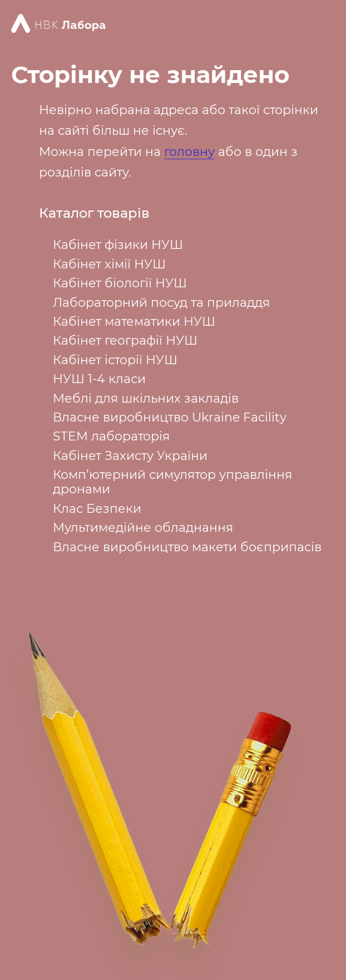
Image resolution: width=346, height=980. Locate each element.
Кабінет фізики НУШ (118, 245)
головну (189, 152)
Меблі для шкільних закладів (146, 398)
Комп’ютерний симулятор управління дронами (172, 482)
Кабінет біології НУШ (120, 283)
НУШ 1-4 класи (99, 379)
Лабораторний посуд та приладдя (161, 303)
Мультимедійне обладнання (143, 528)
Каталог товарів (94, 213)
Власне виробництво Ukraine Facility (170, 417)
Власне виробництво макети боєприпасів (187, 547)
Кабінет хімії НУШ (109, 264)
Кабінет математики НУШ (134, 322)
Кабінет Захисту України (130, 456)
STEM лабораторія (111, 436)
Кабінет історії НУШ (115, 360)
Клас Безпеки (97, 509)
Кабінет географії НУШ (125, 340)
